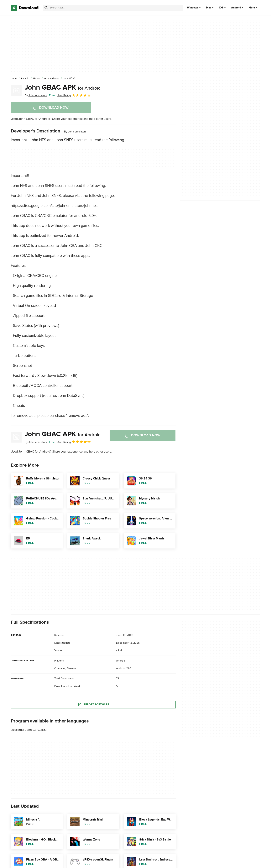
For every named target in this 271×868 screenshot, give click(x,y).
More (253, 8)
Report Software (93, 704)
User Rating (74, 95)
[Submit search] (46, 8)
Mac (209, 8)
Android (236, 8)
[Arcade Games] (52, 78)
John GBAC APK (63, 87)
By (36, 95)
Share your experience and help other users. (82, 119)
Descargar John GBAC (26, 730)
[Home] (14, 78)
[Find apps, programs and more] (113, 8)
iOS (221, 8)
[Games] (37, 78)
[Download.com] (25, 8)
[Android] (25, 78)
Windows (193, 8)
